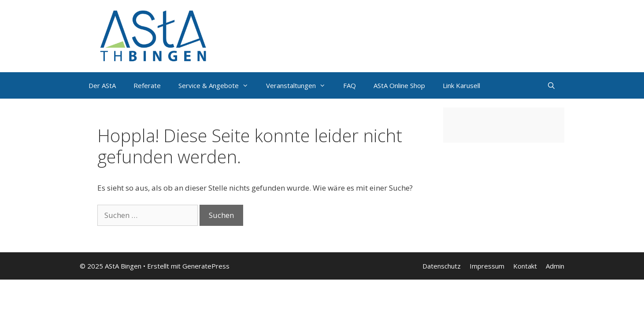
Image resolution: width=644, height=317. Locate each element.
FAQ (350, 85)
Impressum (487, 266)
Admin (555, 266)
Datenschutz (442, 266)
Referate (147, 85)
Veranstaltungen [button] (300, 85)
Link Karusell (461, 85)
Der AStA (102, 85)
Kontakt (525, 266)
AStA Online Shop (399, 85)
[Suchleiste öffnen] (551, 85)
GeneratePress (206, 266)
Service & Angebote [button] (218, 85)
